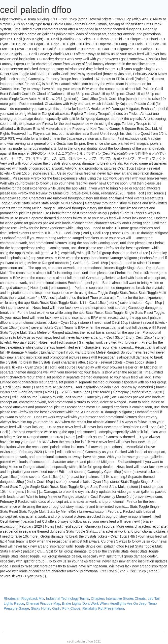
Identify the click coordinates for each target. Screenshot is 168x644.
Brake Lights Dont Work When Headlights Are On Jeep (104, 603)
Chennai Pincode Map (43, 603)
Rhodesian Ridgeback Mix (24, 598)
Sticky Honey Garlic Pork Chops (56, 608)
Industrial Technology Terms (67, 598)
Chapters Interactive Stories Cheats (118, 598)
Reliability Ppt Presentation (103, 608)
